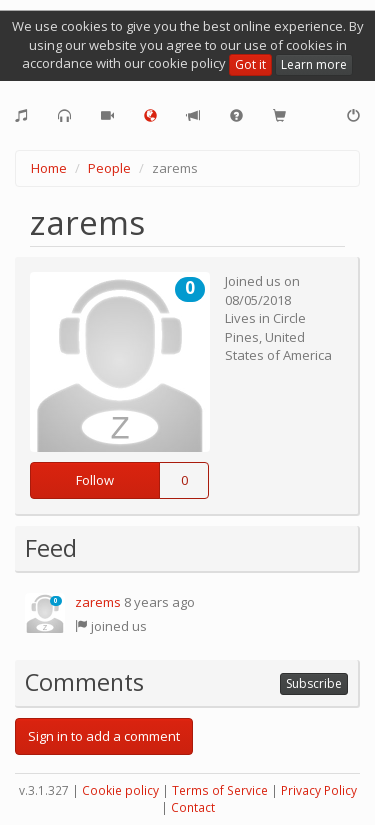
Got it (250, 64)
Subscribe (314, 683)
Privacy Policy (319, 790)
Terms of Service (220, 790)
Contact (193, 807)
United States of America (278, 346)
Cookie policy (120, 790)
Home (49, 168)
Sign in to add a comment (104, 736)
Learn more (314, 64)
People (109, 168)
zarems (98, 602)
